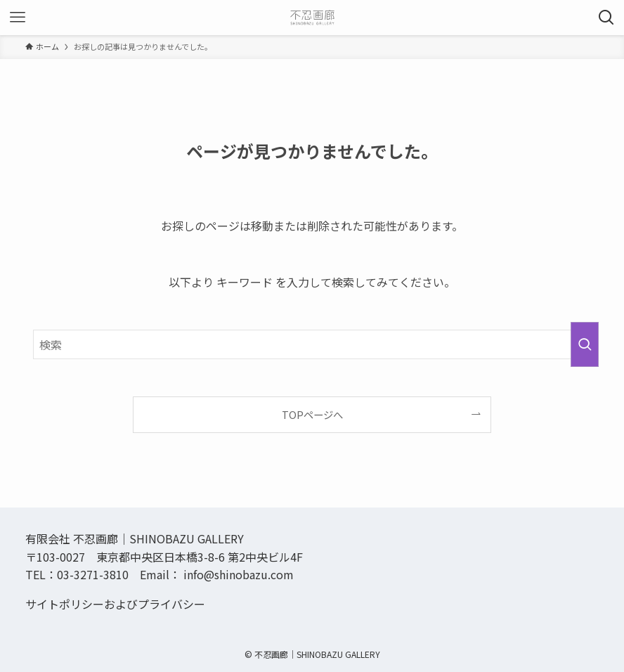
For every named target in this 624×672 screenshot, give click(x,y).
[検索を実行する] (585, 344)
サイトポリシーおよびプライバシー (115, 604)
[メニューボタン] (18, 18)
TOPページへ (312, 414)
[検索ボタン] (606, 18)
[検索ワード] (312, 344)
